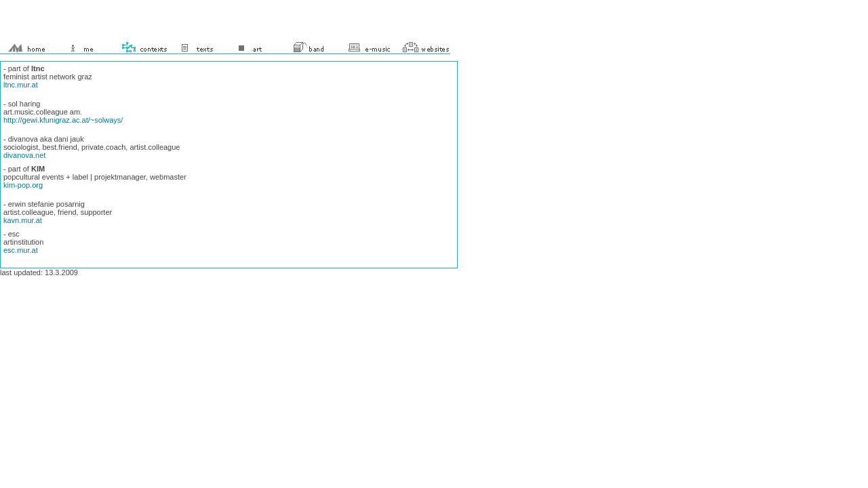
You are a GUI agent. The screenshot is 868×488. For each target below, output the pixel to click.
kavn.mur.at (23, 220)
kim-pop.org (23, 185)
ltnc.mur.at (21, 85)
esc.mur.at (21, 250)
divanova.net (24, 155)
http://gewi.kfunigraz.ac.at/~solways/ (63, 120)
